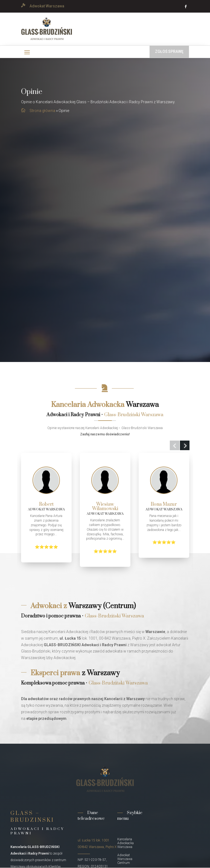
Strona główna (42, 111)
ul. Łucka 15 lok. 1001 (94, 840)
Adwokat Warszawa (47, 6)
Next (181, 449)
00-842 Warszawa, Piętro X (97, 847)
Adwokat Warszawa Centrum (125, 859)
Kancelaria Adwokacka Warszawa (126, 843)
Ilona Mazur (164, 504)
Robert (46, 504)
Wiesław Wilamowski (105, 507)
